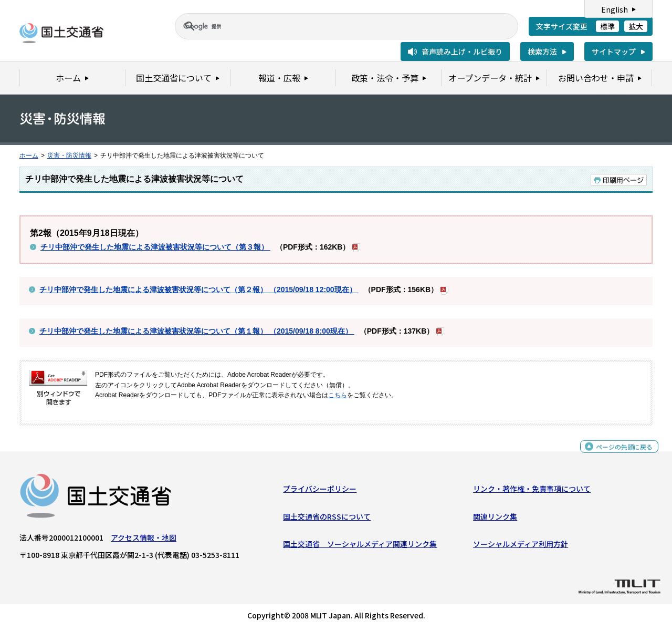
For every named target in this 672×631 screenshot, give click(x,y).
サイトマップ (614, 51)
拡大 (636, 26)
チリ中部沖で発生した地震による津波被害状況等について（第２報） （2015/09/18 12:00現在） (199, 289)
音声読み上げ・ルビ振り (462, 51)
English (615, 9)
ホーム (29, 156)
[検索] (334, 26)
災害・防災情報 (69, 156)
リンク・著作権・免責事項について (532, 491)
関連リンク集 (495, 519)
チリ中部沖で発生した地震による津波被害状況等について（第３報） (155, 247)
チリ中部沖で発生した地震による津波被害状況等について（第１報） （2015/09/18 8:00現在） (197, 331)
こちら (338, 395)
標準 (607, 26)
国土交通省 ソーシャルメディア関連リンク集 (360, 546)
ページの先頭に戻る (620, 454)
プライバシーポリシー (320, 491)
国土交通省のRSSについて (327, 519)
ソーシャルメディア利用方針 (521, 546)
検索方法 (542, 51)
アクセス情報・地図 (144, 540)
